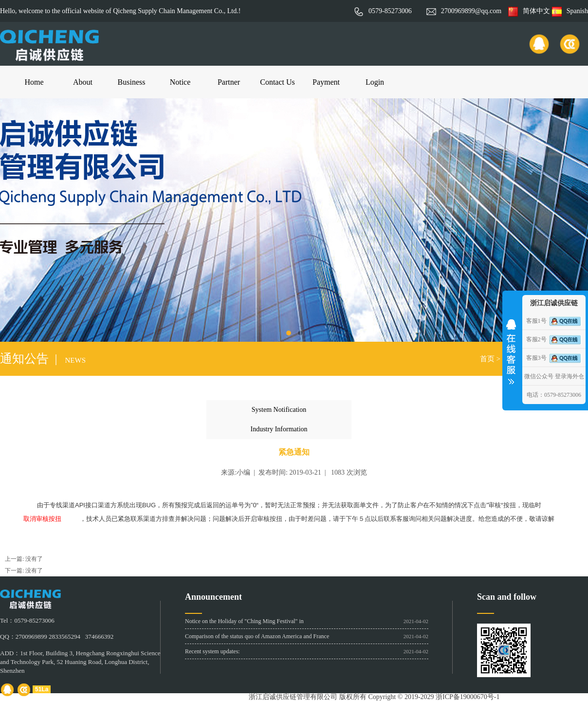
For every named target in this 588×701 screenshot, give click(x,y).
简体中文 (529, 11)
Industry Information (279, 429)
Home (34, 82)
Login (375, 82)
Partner (229, 82)
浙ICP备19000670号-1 (468, 697)
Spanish (570, 11)
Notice (180, 82)
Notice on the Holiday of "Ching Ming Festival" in (244, 621)
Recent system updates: (212, 651)
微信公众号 (539, 376)
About (83, 82)
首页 (487, 359)
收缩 (511, 349)
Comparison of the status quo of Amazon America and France (257, 636)
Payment (326, 82)
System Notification (279, 410)
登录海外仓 (570, 376)
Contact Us (277, 82)
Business (132, 82)
